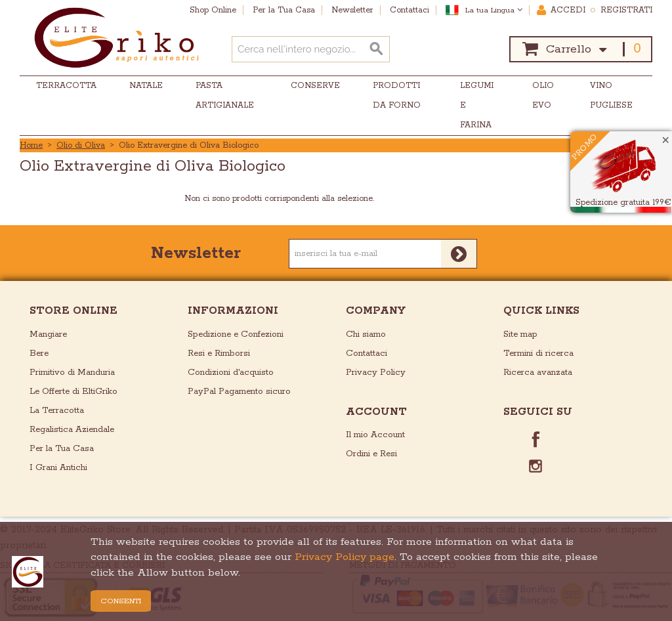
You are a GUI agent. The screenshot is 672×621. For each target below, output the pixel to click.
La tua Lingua (494, 10)
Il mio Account (375, 435)
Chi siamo (366, 334)
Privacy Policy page (345, 557)
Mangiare (48, 334)
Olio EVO (543, 96)
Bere (39, 353)
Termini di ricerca (538, 353)
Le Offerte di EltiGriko (73, 392)
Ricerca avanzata (538, 373)
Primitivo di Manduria (72, 373)
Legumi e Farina (477, 105)
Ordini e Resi (371, 454)
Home (31, 145)
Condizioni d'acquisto (231, 373)
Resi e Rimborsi (219, 353)
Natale (146, 86)
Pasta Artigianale (225, 96)
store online (73, 311)
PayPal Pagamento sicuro (239, 392)
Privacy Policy (376, 373)
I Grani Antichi (58, 468)
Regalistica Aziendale (72, 430)
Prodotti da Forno (397, 96)
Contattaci (367, 353)
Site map (520, 334)
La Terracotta (57, 411)
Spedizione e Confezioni (236, 334)
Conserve (315, 86)
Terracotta (66, 86)
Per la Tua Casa (62, 449)
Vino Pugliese (611, 96)
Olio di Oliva (81, 145)
